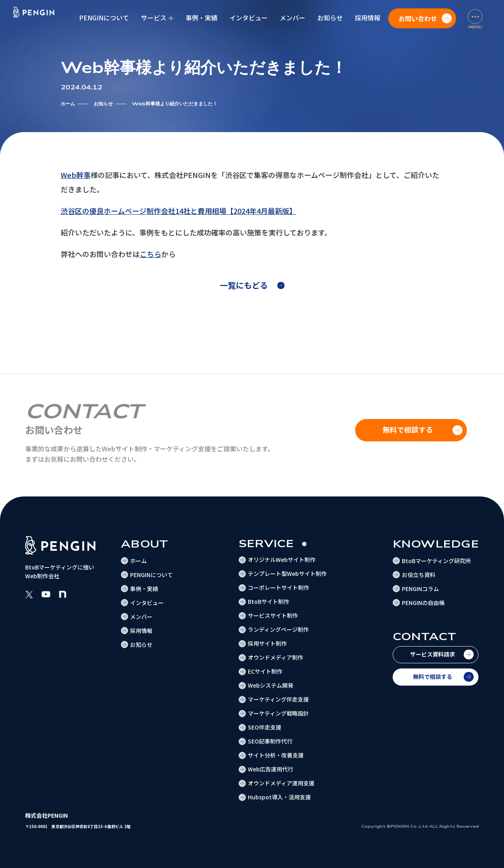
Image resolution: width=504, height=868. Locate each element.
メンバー (293, 18)
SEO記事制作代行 (270, 741)
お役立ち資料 (419, 575)
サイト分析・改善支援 (276, 755)
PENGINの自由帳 (423, 603)
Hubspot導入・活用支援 (279, 797)
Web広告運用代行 (271, 769)
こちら (150, 254)
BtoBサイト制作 (269, 601)
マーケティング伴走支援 (278, 699)
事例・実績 (202, 18)
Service (266, 544)
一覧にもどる (244, 285)
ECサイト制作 (265, 671)
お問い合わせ (418, 18)
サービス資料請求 (433, 654)
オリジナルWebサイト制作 (282, 560)
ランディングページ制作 (278, 629)
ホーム (68, 104)
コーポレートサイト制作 (279, 587)
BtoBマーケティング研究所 (436, 561)
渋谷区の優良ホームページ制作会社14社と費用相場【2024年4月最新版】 (179, 211)
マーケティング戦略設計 (278, 713)
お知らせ (330, 18)
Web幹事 (76, 175)
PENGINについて (104, 18)
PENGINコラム (420, 589)
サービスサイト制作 (273, 615)
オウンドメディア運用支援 (281, 783)
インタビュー (249, 18)
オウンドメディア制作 (276, 657)
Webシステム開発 (271, 685)
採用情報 (368, 18)
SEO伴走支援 (265, 727)
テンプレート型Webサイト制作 (287, 573)
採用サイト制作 (267, 643)
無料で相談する (433, 676)
